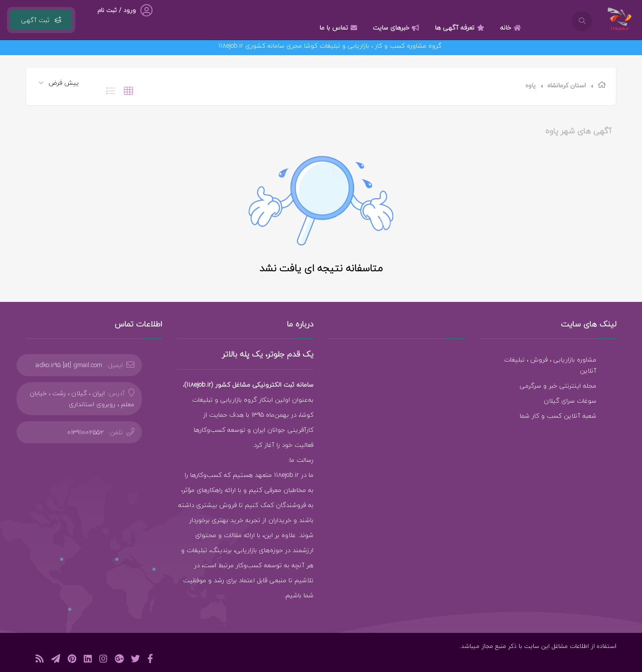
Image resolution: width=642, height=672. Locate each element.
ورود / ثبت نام (117, 10)
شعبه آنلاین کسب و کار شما (558, 416)
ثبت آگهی (41, 20)
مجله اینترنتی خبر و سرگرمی (558, 386)
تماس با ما (340, 28)
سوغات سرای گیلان (570, 401)
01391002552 (86, 432)
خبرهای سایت (397, 28)
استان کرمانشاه (567, 86)
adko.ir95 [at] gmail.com (69, 365)
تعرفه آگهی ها (461, 28)
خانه (512, 28)
